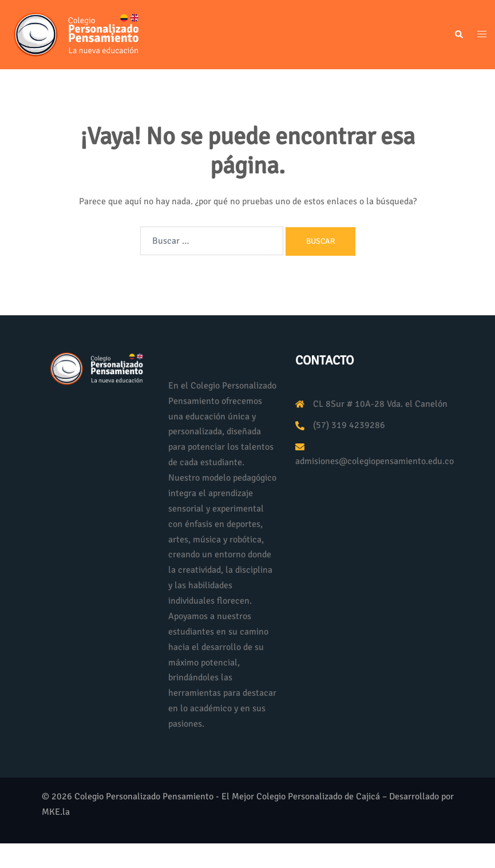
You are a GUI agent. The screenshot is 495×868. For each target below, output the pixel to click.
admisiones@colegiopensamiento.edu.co (375, 461)
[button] (458, 35)
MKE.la (56, 812)
